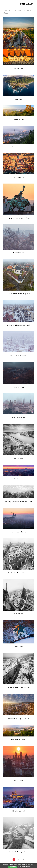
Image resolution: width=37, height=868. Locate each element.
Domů (5, 11)
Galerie (10, 11)
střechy (5, 13)
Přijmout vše (13, 867)
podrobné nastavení (24, 867)
